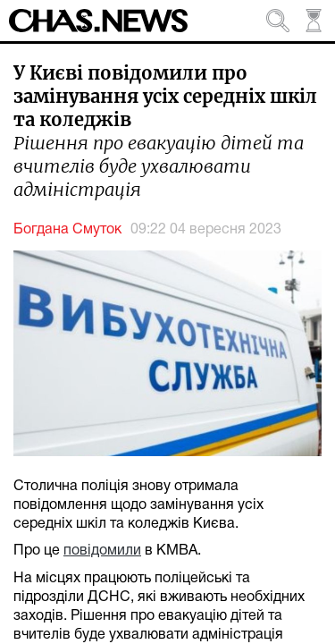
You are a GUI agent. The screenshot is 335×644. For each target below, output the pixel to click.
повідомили (102, 551)
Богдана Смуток (67, 230)
